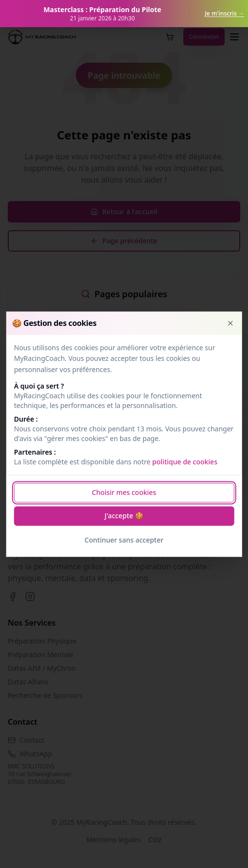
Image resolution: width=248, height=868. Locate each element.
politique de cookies (185, 462)
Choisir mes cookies (124, 492)
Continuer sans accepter (124, 540)
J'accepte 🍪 (124, 516)
